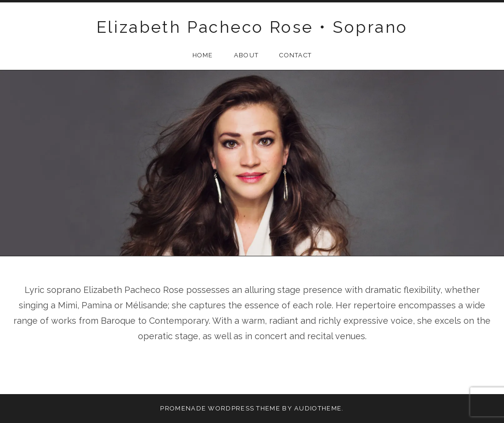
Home (203, 55)
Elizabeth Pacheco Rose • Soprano (252, 27)
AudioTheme (318, 408)
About (246, 55)
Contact (295, 55)
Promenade (183, 408)
